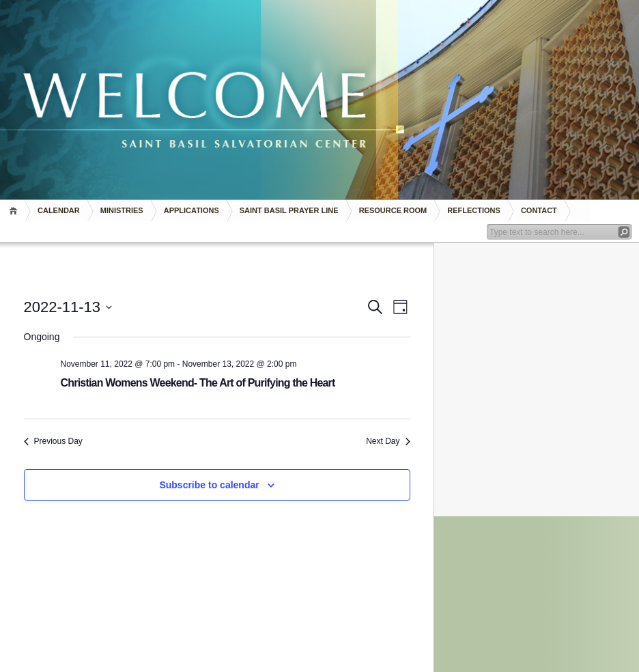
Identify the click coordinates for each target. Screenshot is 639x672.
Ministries (122, 210)
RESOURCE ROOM (393, 210)
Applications (191, 210)
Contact (539, 210)
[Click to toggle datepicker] (68, 307)
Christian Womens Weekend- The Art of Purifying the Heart (198, 383)
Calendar (59, 210)
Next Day (388, 441)
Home (15, 211)
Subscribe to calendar (209, 485)
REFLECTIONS (474, 210)
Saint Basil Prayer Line (289, 210)
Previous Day (53, 441)
